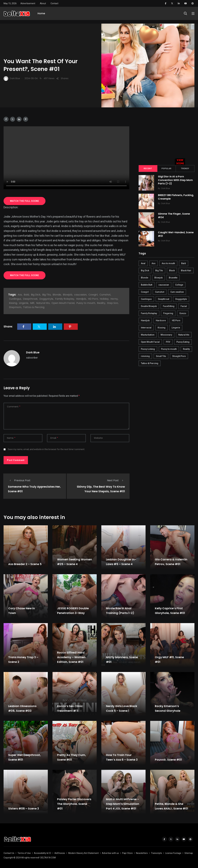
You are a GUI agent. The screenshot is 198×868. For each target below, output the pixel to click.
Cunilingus (15, 299)
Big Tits (46, 295)
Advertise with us (110, 853)
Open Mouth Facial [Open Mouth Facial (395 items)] (150, 342)
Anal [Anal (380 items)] (143, 263)
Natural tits (43, 303)
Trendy (185, 169)
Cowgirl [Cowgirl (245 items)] (145, 292)
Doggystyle (46, 299)
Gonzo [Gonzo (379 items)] (183, 313)
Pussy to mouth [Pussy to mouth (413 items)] (169, 349)
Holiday (104, 299)
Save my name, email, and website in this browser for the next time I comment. (46, 449)
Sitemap (189, 853)
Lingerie (24, 303)
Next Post (116, 480)
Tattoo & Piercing (34, 307)
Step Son (112, 303)
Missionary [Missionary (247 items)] (166, 335)
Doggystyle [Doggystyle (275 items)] (181, 299)
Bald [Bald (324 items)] (184, 263)
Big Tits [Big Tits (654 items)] (159, 271)
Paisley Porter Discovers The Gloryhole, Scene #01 (74, 804)
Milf (32, 303)
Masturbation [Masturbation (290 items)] (148, 335)
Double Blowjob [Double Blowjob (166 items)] (149, 306)
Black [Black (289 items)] (172, 271)
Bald (26, 295)
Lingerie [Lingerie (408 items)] (176, 328)
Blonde (57, 295)
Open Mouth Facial (63, 303)
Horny (114, 299)
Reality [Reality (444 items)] (186, 349)
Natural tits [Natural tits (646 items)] (184, 335)
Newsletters (142, 853)
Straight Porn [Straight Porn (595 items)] (179, 356)
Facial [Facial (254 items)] (184, 306)
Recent (148, 169)
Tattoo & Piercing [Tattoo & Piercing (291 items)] (150, 363)
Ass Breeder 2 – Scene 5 (25, 564)
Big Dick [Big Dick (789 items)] (145, 271)
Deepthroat (30, 299)
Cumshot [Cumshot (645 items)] (160, 292)
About (43, 3)
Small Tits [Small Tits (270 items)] (161, 356)
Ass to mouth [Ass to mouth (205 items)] (168, 263)
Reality (101, 303)
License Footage (173, 853)
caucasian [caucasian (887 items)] (164, 285)
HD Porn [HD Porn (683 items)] (176, 320)
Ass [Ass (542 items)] (154, 263)
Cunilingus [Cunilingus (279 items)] (146, 299)
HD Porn (93, 299)
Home (41, 15)
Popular (166, 169)
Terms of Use (24, 853)
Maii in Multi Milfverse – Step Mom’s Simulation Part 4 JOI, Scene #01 (123, 804)
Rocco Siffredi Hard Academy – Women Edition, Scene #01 (71, 657)
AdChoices (60, 853)
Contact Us (9, 853)
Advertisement (28, 3)
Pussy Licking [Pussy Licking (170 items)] (148, 349)
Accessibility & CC (43, 853)
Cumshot (105, 295)
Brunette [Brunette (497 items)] (173, 278)
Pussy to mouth (86, 303)
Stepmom (15, 307)
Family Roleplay (65, 299)
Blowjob (68, 295)
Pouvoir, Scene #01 (168, 760)
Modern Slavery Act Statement (83, 853)
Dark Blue (33, 352)
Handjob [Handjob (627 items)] (145, 320)
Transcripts (156, 853)
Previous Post (19, 480)
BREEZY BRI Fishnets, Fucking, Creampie (171, 197)
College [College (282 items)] (179, 285)
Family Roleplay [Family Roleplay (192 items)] (149, 313)
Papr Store (127, 853)
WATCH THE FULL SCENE (25, 201)
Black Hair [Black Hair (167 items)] (186, 271)
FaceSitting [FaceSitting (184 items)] (169, 306)
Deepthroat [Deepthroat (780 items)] (164, 299)
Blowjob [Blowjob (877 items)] (159, 278)
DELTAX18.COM (48, 858)
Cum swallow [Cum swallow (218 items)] (177, 292)
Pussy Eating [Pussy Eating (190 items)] (183, 342)
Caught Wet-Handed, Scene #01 (177, 234)
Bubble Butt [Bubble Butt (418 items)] (147, 285)
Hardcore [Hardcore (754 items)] (161, 320)
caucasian (80, 295)
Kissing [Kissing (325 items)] (162, 328)
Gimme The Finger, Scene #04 (175, 216)
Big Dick (36, 295)
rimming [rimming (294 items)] (145, 356)
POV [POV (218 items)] (168, 342)
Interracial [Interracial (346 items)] (146, 328)
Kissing (13, 303)
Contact (54, 3)
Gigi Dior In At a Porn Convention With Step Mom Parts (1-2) (176, 180)
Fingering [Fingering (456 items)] (168, 313)
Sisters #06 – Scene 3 (24, 808)
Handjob (81, 299)
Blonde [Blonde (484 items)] (145, 278)
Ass (20, 295)
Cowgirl (93, 295)
